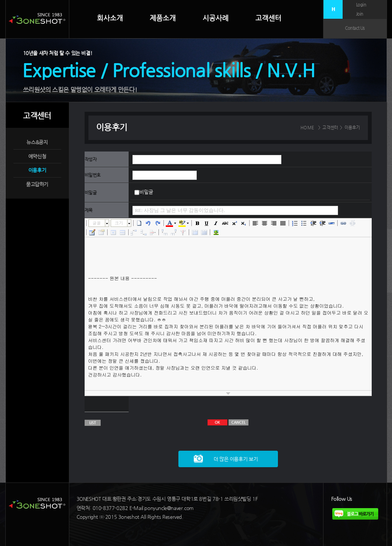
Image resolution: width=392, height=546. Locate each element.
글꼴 (97, 223)
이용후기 (37, 170)
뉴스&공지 (37, 142)
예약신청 (37, 156)
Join (360, 14)
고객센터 (268, 18)
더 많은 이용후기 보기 (236, 459)
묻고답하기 (37, 184)
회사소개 (110, 18)
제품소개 (163, 18)
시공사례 (216, 18)
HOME (307, 128)
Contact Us (355, 28)
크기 (119, 223)
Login (361, 5)
